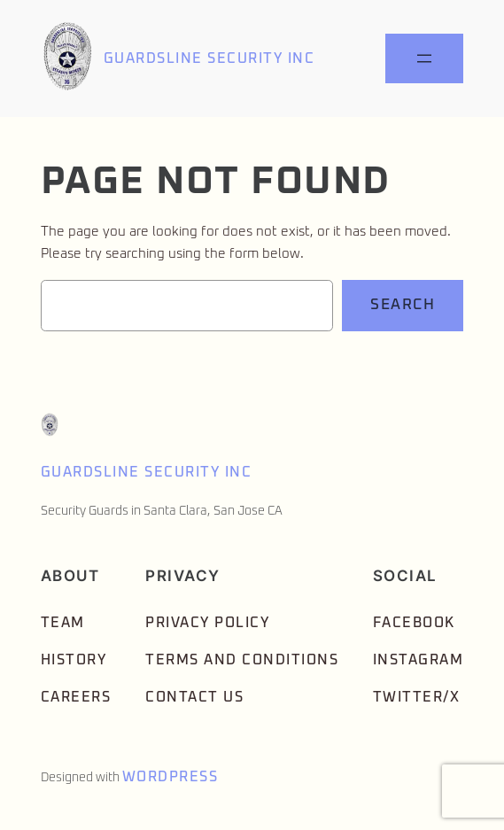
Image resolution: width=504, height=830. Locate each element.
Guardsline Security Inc (209, 58)
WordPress (171, 777)
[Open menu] (424, 58)
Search (403, 305)
